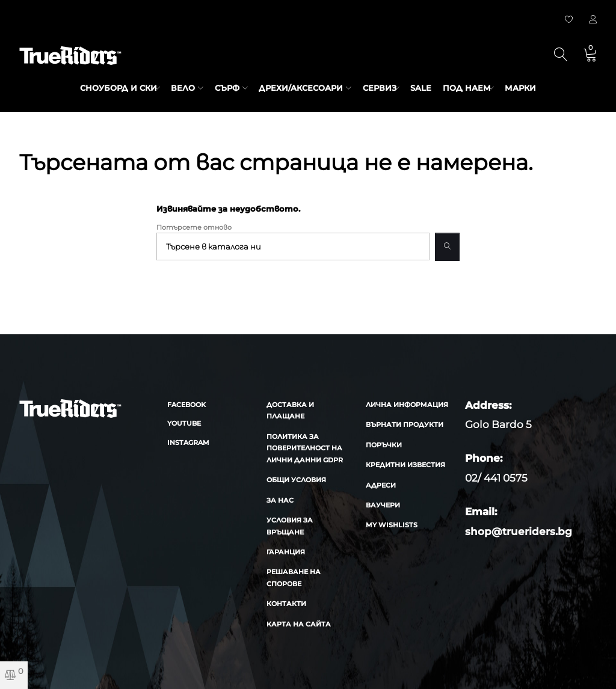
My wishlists (392, 525)
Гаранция (286, 552)
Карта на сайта (299, 624)
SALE (424, 88)
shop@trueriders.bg (519, 531)
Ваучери (383, 505)
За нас (280, 500)
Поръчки (384, 445)
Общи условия (296, 480)
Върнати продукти (405, 424)
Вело (180, 88)
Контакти (286, 604)
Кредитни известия (405, 465)
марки (529, 88)
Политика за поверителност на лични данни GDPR (305, 448)
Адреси (381, 485)
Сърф (224, 88)
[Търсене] (293, 247)
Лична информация (407, 405)
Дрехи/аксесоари (298, 88)
